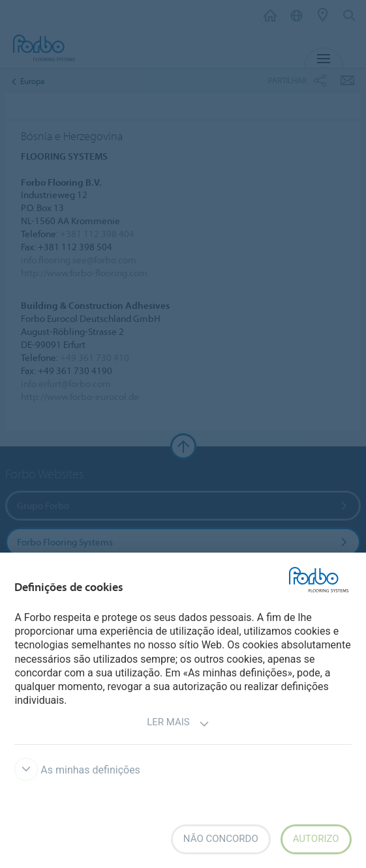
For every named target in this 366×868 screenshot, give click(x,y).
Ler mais (178, 724)
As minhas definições (77, 770)
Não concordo (221, 839)
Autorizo (316, 839)
